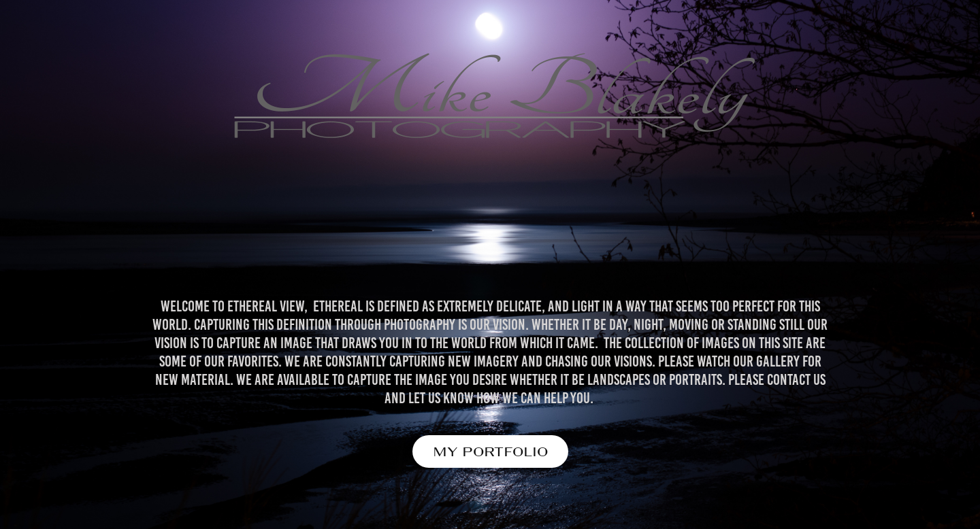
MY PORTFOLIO (490, 451)
